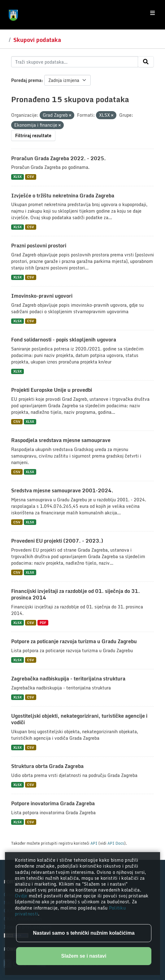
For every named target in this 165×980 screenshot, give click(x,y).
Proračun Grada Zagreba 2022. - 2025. (59, 158)
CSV (30, 177)
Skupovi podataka (37, 40)
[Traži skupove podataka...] (75, 62)
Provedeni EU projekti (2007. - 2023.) (57, 541)
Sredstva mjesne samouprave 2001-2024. (62, 490)
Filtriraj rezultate (33, 135)
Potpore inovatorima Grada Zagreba (53, 803)
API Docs (116, 843)
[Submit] (146, 62)
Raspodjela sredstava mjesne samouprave (61, 440)
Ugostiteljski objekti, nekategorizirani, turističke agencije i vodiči (79, 719)
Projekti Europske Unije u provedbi (52, 390)
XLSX (17, 177)
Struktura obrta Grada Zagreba (47, 766)
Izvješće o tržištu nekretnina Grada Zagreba (63, 196)
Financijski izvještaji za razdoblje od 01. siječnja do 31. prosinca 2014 (76, 594)
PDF (43, 623)
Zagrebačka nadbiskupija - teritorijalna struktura (68, 679)
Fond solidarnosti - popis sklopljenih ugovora (64, 340)
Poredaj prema (26, 80)
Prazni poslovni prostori (39, 246)
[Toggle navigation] (152, 13)
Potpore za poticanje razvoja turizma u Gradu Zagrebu (74, 641)
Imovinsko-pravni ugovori (42, 296)
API (94, 843)
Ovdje (22, 896)
